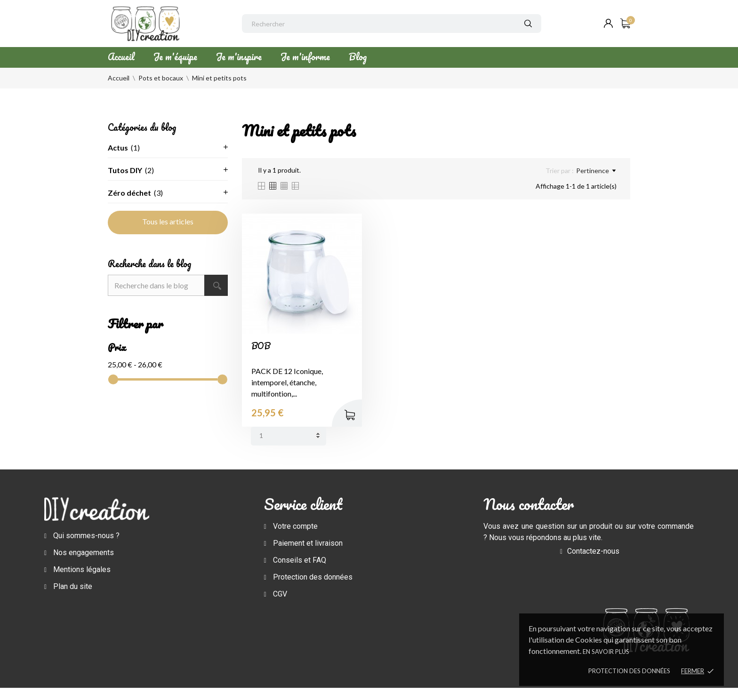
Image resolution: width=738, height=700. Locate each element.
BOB (261, 346)
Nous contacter (529, 504)
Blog (358, 57)
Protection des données (629, 671)
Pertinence (596, 171)
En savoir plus (606, 652)
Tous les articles (168, 221)
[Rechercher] (392, 24)
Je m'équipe (175, 57)
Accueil (121, 57)
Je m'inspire (239, 57)
